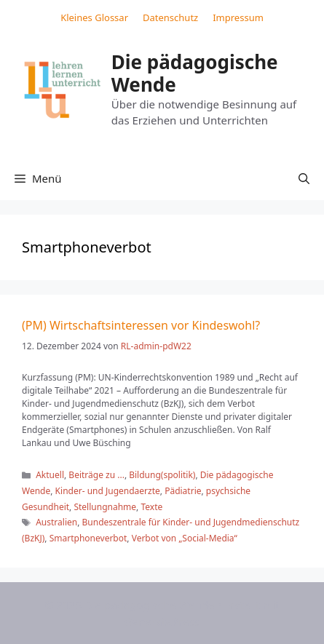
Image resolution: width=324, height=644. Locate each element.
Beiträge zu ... (96, 475)
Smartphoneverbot (88, 538)
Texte (151, 507)
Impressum (238, 17)
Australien (56, 522)
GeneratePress (162, 621)
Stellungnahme (105, 507)
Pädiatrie (183, 491)
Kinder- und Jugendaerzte (108, 491)
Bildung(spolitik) (162, 475)
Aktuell (50, 475)
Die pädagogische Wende (195, 73)
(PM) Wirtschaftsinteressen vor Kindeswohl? (141, 325)
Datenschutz (170, 17)
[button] (304, 178)
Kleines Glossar (94, 17)
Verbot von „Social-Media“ (185, 538)
